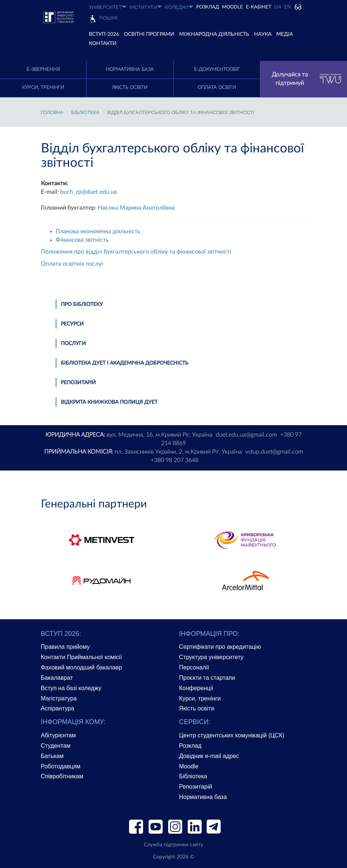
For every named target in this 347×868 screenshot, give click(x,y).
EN (288, 7)
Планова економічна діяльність (98, 231)
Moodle (233, 7)
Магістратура (59, 698)
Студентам (56, 746)
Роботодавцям (61, 766)
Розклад (190, 746)
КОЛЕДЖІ (179, 7)
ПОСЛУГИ (73, 344)
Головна (52, 112)
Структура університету (211, 657)
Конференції (196, 688)
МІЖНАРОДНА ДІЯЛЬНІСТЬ (214, 34)
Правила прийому (65, 647)
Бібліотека (193, 776)
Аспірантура (58, 708)
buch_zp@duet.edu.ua (89, 192)
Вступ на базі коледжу (71, 688)
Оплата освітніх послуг (72, 264)
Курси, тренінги (43, 88)
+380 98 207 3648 (175, 460)
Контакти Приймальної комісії (81, 657)
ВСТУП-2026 (104, 34)
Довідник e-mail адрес (209, 756)
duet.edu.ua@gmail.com (246, 435)
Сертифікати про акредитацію (220, 647)
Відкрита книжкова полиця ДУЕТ (109, 402)
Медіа (284, 34)
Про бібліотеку (82, 304)
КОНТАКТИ (103, 44)
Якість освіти (130, 88)
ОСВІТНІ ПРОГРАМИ (149, 34)
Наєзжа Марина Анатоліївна (136, 208)
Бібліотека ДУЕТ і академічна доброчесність (125, 363)
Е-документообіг (217, 70)
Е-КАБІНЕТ (259, 7)
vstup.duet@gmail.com (274, 452)
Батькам (52, 756)
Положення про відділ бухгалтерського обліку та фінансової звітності (136, 252)
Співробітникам (62, 776)
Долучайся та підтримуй (307, 79)
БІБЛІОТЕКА (85, 112)
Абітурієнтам (58, 735)
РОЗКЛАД (208, 7)
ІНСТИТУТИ (146, 7)
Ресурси (72, 324)
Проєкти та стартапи (207, 678)
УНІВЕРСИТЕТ (108, 7)
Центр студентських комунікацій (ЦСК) (232, 735)
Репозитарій (78, 383)
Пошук (109, 18)
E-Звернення (43, 70)
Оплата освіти (217, 88)
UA (278, 7)
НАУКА (263, 34)
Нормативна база (130, 70)
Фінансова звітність (82, 240)
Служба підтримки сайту (173, 845)
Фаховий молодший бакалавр (81, 667)
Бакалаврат (57, 678)
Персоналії (194, 667)
